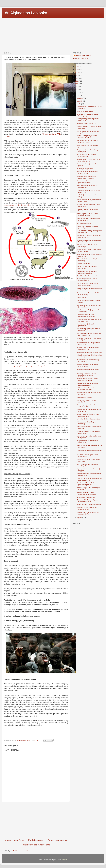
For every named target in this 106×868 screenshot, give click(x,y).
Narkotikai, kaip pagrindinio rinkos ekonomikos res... (88, 348)
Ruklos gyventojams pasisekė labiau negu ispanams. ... (89, 250)
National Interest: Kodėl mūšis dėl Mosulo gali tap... (88, 294)
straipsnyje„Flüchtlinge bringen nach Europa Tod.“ (29, 366)
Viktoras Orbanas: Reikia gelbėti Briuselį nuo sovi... (87, 210)
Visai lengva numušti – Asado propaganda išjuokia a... (86, 375)
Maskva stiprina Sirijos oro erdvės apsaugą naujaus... (88, 384)
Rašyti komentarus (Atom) (22, 851)
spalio (79, 104)
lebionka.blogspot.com (83, 56)
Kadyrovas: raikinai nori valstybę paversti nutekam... (87, 146)
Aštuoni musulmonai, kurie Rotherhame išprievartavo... (87, 315)
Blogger (64, 860)
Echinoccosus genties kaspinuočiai (17, 205)
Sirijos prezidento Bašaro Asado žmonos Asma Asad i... (87, 284)
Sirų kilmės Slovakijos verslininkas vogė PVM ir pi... (88, 132)
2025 (77, 69)
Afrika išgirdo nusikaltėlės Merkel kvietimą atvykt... (88, 115)
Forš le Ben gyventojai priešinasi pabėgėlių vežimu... (87, 227)
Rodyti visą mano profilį (81, 58)
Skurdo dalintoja (82, 298)
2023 (77, 75)
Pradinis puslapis (36, 840)
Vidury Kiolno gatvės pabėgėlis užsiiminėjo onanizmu (87, 272)
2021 (77, 81)
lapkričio (80, 101)
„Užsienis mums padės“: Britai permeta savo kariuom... (87, 177)
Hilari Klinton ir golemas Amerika (87, 276)
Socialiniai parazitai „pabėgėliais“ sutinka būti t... (88, 456)
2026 (77, 66)
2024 (77, 72)
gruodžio (80, 98)
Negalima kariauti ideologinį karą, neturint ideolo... (88, 172)
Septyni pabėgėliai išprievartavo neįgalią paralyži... (87, 365)
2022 (77, 78)
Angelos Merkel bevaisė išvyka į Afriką (89, 352)
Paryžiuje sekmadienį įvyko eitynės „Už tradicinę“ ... (88, 311)
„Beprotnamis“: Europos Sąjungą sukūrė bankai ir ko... (87, 501)
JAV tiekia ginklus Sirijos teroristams (89, 419)
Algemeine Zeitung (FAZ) (51, 134)
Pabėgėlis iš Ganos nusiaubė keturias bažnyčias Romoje (89, 479)
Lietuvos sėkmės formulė (85, 111)
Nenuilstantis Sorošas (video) (86, 497)
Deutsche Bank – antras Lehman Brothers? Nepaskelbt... (88, 379)
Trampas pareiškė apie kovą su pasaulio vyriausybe (87, 182)
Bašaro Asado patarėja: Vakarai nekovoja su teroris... (87, 137)
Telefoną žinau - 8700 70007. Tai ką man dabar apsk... (88, 160)
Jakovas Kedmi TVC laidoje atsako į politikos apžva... (88, 219)
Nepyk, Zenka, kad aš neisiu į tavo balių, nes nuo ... (88, 415)
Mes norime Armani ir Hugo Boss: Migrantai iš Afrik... (88, 141)
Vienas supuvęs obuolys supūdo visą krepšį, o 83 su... (89, 201)
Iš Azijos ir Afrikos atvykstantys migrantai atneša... (87, 508)
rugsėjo (80, 518)
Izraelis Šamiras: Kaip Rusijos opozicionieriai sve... (87, 155)
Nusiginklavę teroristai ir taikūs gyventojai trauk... (87, 280)
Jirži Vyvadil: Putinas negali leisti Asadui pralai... (87, 465)
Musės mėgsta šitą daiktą (85, 397)
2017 (77, 93)
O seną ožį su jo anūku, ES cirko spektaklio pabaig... (87, 215)
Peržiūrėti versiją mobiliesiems (36, 845)
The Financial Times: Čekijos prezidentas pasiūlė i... (86, 484)
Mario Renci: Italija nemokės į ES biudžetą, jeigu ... (88, 186)
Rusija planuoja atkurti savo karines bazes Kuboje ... (88, 432)
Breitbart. (7, 136)
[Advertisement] (53, 34)
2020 (77, 84)
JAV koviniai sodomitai (84, 223)
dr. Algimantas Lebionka (26, 13)
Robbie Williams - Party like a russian (89, 505)
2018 (77, 90)
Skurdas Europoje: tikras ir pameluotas (85, 325)
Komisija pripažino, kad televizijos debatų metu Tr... (88, 513)
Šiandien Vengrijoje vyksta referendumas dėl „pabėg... (86, 493)
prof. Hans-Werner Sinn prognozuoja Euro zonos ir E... (89, 334)
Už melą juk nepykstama (85, 169)
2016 (77, 96)
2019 (77, 87)
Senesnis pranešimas (58, 840)
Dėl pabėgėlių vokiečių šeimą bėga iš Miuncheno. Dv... (89, 241)
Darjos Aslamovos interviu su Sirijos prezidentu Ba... (88, 361)
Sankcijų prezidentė (83, 264)
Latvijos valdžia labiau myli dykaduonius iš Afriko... (85, 389)
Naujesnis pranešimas (14, 840)
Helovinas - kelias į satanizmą (86, 123)
